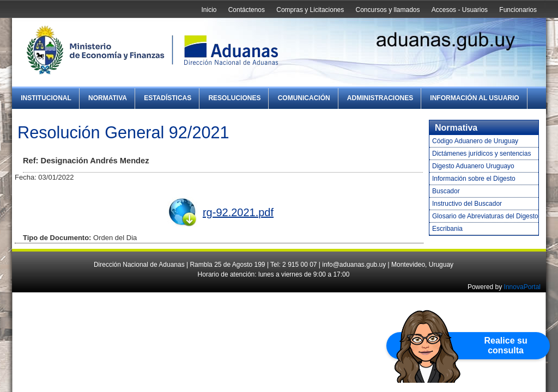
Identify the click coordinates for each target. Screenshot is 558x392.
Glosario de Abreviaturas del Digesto (485, 216)
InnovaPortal (522, 287)
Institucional (46, 98)
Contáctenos (247, 10)
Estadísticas (168, 98)
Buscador (446, 191)
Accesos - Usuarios (460, 10)
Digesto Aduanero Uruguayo (473, 166)
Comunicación (304, 98)
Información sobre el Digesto (474, 179)
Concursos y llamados (387, 10)
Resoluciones (234, 98)
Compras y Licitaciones (310, 10)
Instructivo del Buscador (467, 204)
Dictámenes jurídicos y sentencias (481, 154)
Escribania (447, 229)
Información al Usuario (474, 98)
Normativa (108, 98)
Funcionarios (518, 10)
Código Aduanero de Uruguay (475, 141)
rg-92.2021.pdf (238, 212)
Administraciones (380, 98)
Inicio (209, 10)
